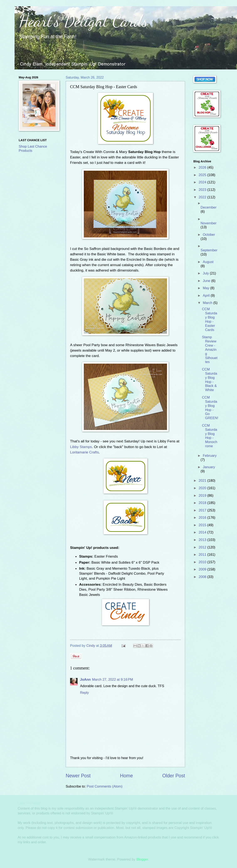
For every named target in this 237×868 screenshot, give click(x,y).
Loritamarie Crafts (84, 452)
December (209, 207)
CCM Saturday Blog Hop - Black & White (209, 380)
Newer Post (78, 776)
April (207, 296)
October (209, 235)
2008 (203, 577)
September (209, 250)
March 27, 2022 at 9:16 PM (112, 680)
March (208, 303)
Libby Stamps (81, 447)
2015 (203, 525)
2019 (203, 496)
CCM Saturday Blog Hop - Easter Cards (209, 319)
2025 (203, 175)
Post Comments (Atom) (105, 786)
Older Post (174, 776)
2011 (203, 555)
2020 (203, 488)
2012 (203, 547)
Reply (84, 693)
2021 (203, 481)
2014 (203, 532)
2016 (203, 518)
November (209, 223)
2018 (203, 503)
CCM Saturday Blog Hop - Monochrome (210, 436)
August (208, 262)
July (206, 273)
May (206, 288)
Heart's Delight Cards (83, 21)
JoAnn (85, 680)
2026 (203, 167)
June (207, 281)
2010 (203, 562)
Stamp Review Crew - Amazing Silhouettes (210, 349)
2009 (203, 569)
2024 (203, 182)
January (209, 467)
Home (126, 776)
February (210, 456)
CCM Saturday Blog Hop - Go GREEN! (210, 408)
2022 (203, 197)
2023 (203, 190)
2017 (203, 510)
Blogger (142, 859)
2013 (203, 540)
